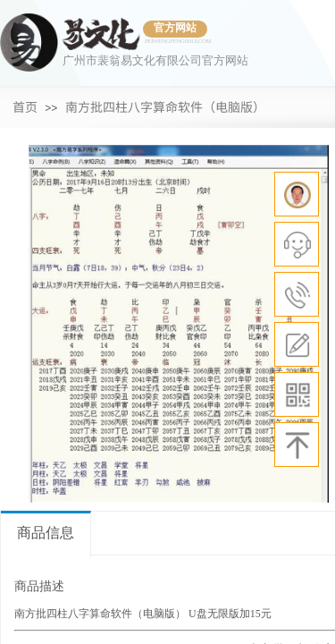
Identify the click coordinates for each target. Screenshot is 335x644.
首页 (25, 106)
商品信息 (46, 533)
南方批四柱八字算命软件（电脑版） (165, 106)
